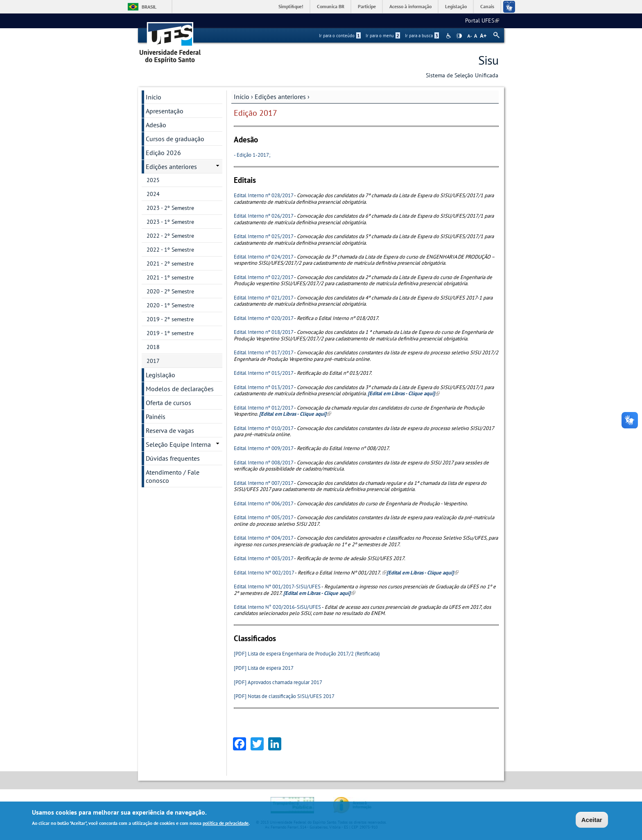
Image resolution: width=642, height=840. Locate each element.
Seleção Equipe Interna (178, 444)
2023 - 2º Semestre (170, 208)
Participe (367, 6)
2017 (153, 361)
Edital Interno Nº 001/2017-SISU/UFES (277, 587)
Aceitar (592, 821)
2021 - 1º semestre (170, 277)
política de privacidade (226, 824)
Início (242, 97)
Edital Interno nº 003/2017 (263, 558)
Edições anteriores (280, 97)
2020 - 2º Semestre (170, 291)
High (459, 36)
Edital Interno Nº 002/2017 (264, 573)
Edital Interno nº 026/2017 (263, 216)
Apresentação (165, 111)
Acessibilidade (449, 36)
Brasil (149, 7)
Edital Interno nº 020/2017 (263, 318)
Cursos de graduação (175, 139)
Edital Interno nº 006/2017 (263, 503)
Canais (487, 6)
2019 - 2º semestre (170, 319)
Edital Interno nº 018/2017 (263, 332)
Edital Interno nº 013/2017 (263, 387)
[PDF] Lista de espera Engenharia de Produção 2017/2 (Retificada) (307, 654)
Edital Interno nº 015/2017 (263, 373)
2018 (153, 347)
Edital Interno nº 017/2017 (263, 352)
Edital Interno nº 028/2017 (263, 195)
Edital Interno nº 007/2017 (263, 483)
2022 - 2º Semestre (170, 236)
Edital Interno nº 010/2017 (263, 428)
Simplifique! (291, 6)
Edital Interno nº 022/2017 (263, 277)
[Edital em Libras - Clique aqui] (319, 593)
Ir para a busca (422, 36)
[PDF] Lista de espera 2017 (264, 668)
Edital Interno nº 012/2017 (263, 408)
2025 (153, 180)
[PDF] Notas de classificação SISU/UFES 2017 (284, 696)
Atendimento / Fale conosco (173, 476)
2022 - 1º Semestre (170, 250)
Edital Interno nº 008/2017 (263, 463)
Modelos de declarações (180, 389)
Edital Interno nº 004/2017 (263, 538)
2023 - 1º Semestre (170, 222)
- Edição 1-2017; (252, 155)
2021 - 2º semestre (170, 263)
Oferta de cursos (168, 403)
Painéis (156, 417)
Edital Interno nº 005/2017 (263, 517)
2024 (153, 194)
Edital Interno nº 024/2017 (263, 257)
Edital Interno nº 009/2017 (263, 448)
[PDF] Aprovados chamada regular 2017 (278, 682)
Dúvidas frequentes (173, 458)
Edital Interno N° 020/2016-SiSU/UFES (277, 607)
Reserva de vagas (170, 430)
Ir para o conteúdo (340, 36)
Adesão (156, 125)
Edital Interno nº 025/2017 (263, 236)
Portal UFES (482, 20)
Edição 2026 (163, 153)
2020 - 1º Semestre (170, 305)
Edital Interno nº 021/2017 (263, 298)
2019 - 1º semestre (170, 333)
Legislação (456, 6)
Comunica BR (331, 6)
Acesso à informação (410, 6)
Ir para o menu (383, 36)
